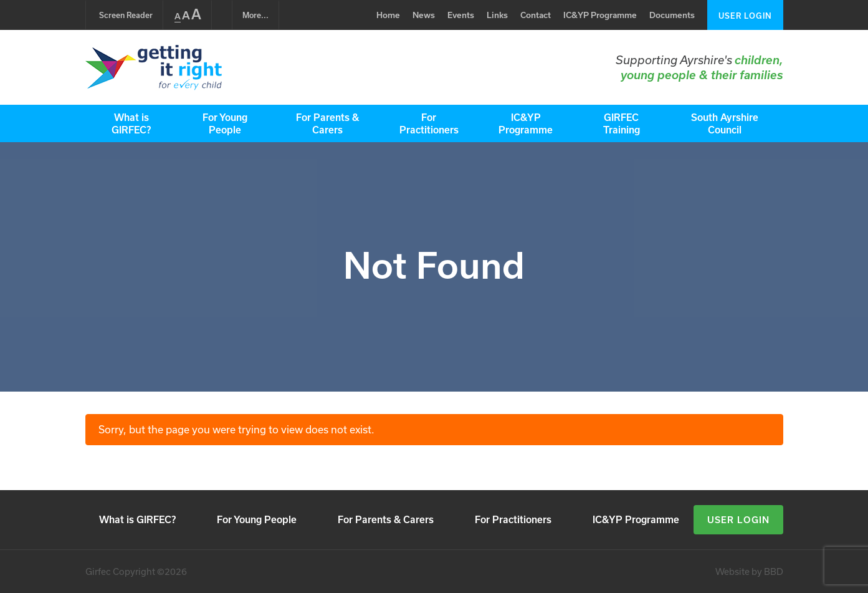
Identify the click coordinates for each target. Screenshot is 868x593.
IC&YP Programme (600, 15)
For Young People (225, 123)
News (424, 15)
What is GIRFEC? (131, 123)
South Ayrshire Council (725, 123)
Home (388, 15)
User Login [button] (738, 520)
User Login (745, 16)
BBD (774, 571)
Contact (536, 15)
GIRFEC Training (622, 123)
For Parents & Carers (327, 123)
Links (497, 15)
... (255, 15)
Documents (672, 15)
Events (461, 15)
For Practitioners (429, 123)
